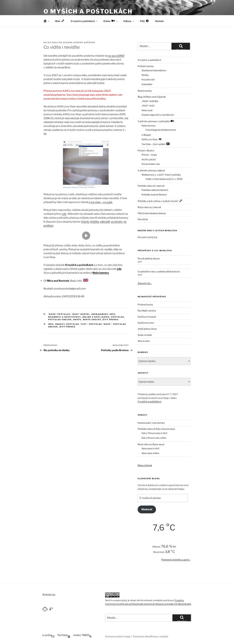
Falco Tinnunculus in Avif (154, 433)
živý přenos (68, 327)
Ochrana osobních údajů (118, 636)
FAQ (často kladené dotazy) (152, 213)
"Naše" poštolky (59, 314)
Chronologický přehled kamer (161, 130)
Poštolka (118, 317)
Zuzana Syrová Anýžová (79, 42)
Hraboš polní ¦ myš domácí (151, 423)
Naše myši (147, 110)
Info (113, 314)
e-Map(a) (146, 135)
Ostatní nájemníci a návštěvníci (158, 115)
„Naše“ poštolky (150, 101)
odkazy (60, 324)
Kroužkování (148, 79)
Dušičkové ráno (146, 323)
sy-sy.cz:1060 (116, 56)
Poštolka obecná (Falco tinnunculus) (156, 429)
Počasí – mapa (149, 155)
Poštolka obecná (60, 320)
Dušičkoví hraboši (147, 317)
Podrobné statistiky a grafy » (176, 560)
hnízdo (85, 222)
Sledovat (147, 509)
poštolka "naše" (100, 324)
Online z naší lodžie (96, 317)
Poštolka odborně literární (155, 190)
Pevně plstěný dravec (149, 258)
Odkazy (129, 21)
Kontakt (159, 21)
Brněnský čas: (49, 594)
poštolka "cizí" (77, 324)
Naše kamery (101, 273)
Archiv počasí (149, 159)
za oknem (117, 222)
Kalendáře (147, 84)
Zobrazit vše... (145, 283)
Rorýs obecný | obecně (149, 207)
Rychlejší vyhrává (147, 311)
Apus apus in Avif (150, 448)
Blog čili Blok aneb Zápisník (152, 97)
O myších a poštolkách (88, 11)
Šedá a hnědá (145, 335)
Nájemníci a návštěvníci (65, 317)
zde (64, 214)
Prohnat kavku (145, 305)
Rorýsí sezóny (145, 91)
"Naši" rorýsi (81, 314)
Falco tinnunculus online (154, 438)
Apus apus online (150, 453)
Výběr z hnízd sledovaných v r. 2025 (164, 179)
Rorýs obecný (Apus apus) (151, 444)
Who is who (144, 341)
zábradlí (105, 222)
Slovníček (143, 219)
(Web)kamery (100, 314)
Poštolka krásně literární (154, 195)
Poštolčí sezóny (146, 66)
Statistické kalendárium (154, 70)
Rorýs (77, 320)
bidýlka (95, 222)
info (51, 324)
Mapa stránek (145, 465)
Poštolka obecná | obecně (151, 186)
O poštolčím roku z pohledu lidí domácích (159, 271)
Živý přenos (111, 320)
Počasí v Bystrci (146, 150)
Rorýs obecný (92, 320)
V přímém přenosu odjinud (151, 170)
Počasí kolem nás (151, 164)
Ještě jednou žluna (147, 329)
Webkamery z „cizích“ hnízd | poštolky (161, 175)
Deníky (145, 75)
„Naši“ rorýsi (148, 106)
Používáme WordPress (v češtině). (151, 636)
